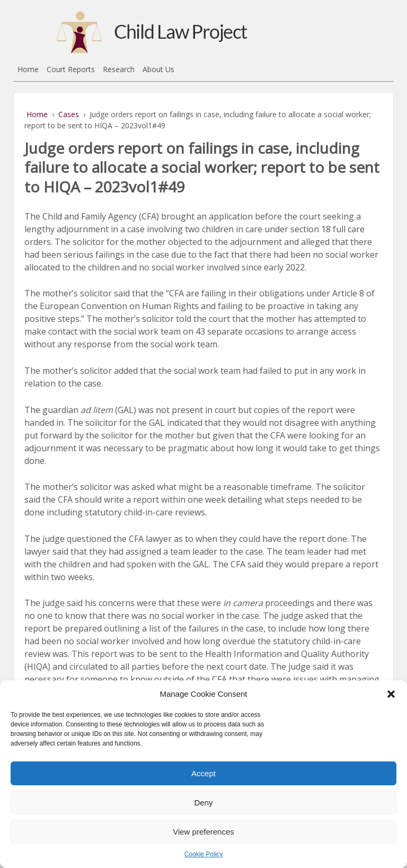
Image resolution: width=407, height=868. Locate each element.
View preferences (203, 832)
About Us (158, 69)
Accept (203, 773)
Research (119, 69)
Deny (203, 803)
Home (28, 69)
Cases (69, 114)
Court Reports (71, 69)
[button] (391, 694)
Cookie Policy (204, 854)
